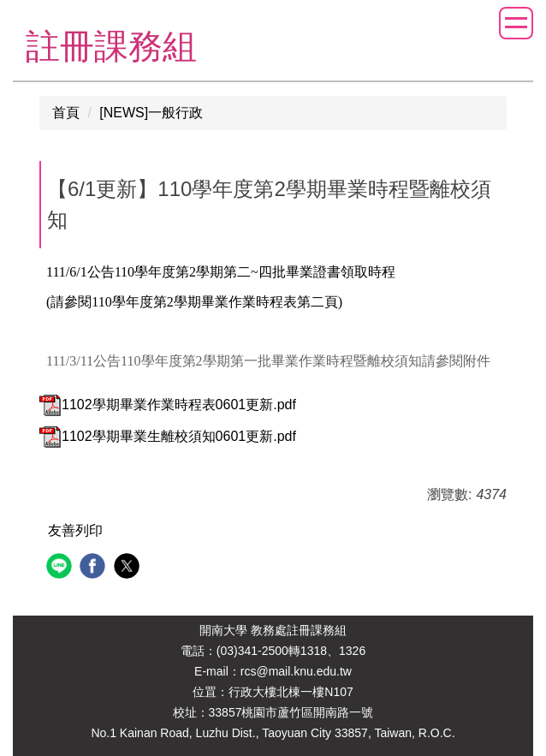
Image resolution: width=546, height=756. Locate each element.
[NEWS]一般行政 (151, 113)
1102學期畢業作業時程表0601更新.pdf (168, 405)
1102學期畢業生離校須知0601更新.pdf (168, 436)
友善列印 (75, 530)
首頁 (66, 113)
